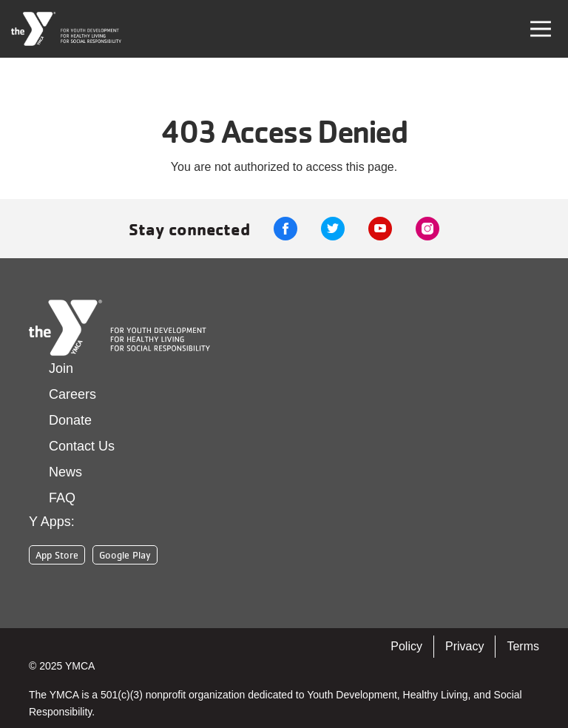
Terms (523, 646)
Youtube (380, 229)
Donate (70, 420)
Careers (72, 394)
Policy (406, 646)
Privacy (464, 646)
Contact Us (82, 446)
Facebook (285, 229)
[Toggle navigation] (541, 29)
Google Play (125, 555)
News (65, 472)
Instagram (427, 229)
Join (61, 368)
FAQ (62, 498)
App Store (57, 555)
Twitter (333, 229)
